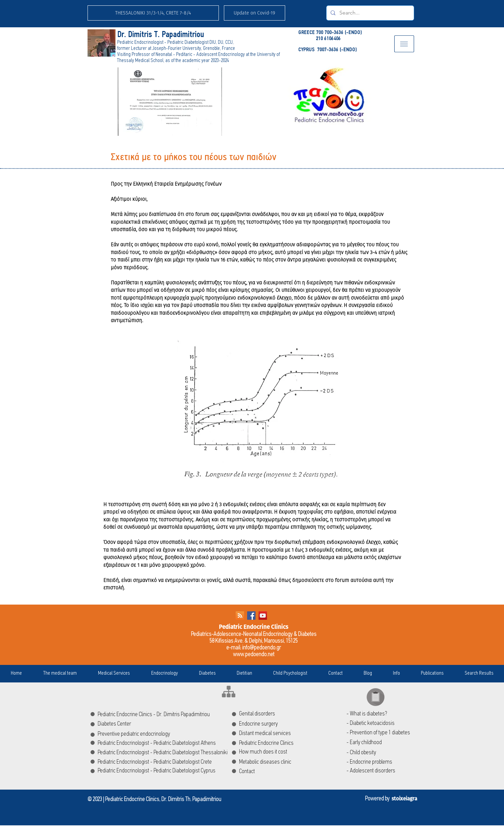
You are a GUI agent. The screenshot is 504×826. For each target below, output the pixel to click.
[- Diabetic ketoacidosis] (381, 724)
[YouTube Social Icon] (263, 616)
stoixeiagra (404, 799)
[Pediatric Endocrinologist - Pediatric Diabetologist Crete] (160, 762)
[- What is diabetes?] (381, 714)
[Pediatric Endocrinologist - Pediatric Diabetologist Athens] (160, 743)
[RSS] (240, 616)
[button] (255, 13)
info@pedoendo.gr (261, 648)
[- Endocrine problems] (385, 762)
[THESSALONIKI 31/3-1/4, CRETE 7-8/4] (153, 13)
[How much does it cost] (294, 752)
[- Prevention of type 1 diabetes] (381, 733)
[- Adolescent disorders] (381, 771)
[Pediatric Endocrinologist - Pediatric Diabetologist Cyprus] (160, 771)
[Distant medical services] (282, 734)
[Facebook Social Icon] (251, 616)
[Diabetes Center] (126, 724)
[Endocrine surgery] (270, 724)
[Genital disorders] (279, 714)
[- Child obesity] (381, 753)
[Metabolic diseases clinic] (279, 762)
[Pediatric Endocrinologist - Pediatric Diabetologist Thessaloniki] (169, 753)
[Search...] (369, 13)
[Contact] (254, 772)
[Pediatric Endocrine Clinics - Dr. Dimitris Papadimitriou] (171, 715)
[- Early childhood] (381, 743)
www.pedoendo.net (254, 655)
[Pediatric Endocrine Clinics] (293, 743)
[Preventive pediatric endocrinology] (139, 734)
